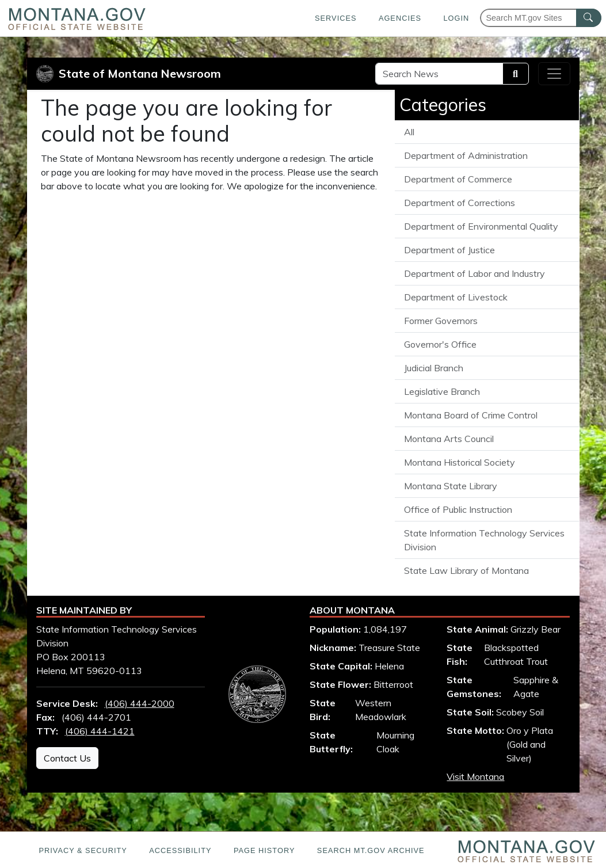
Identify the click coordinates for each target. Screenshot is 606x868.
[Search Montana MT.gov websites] (541, 18)
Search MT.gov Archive (371, 850)
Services (336, 18)
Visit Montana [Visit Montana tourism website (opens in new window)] (475, 776)
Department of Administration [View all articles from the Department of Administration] (466, 155)
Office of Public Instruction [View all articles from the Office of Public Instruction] (458, 509)
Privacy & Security (83, 850)
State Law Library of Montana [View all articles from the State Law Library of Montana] (466, 570)
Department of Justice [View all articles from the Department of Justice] (449, 250)
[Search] (516, 74)
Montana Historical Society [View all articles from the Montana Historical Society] (460, 462)
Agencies (400, 18)
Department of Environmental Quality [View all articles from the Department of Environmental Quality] (481, 226)
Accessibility (180, 850)
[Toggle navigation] (554, 74)
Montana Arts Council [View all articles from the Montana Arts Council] (449, 439)
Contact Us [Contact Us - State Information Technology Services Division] (67, 758)
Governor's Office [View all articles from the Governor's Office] (440, 344)
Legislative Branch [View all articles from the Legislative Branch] (442, 391)
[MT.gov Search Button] (589, 18)
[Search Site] (439, 74)
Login (456, 18)
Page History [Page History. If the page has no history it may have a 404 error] (264, 850)
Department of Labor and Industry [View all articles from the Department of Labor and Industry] (474, 273)
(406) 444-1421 (100, 731)
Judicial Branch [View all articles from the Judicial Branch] (434, 368)
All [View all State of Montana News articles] (409, 132)
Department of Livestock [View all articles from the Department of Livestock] (456, 297)
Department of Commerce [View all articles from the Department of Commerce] (458, 179)
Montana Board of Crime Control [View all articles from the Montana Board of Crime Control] (471, 415)
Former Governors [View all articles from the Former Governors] (441, 321)
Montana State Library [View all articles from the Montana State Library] (451, 486)
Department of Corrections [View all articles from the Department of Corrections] (460, 203)
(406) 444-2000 (140, 703)
